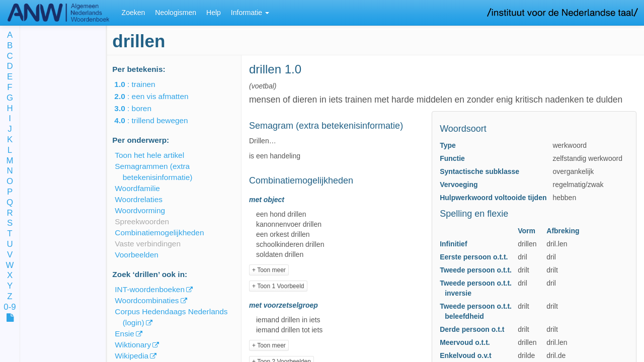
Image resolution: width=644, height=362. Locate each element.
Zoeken (134, 13)
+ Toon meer (269, 270)
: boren (140, 108)
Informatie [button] (250, 13)
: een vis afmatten (158, 96)
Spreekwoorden (142, 221)
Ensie (125, 334)
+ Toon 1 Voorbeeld (278, 286)
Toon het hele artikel (149, 155)
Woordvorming (140, 210)
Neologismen (176, 13)
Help (214, 13)
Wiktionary (133, 345)
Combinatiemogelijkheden (159, 233)
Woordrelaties (139, 199)
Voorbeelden (136, 255)
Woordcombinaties (147, 300)
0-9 (10, 307)
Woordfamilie (137, 188)
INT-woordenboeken (150, 289)
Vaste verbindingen (148, 244)
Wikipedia (132, 356)
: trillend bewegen (158, 120)
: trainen (142, 84)
